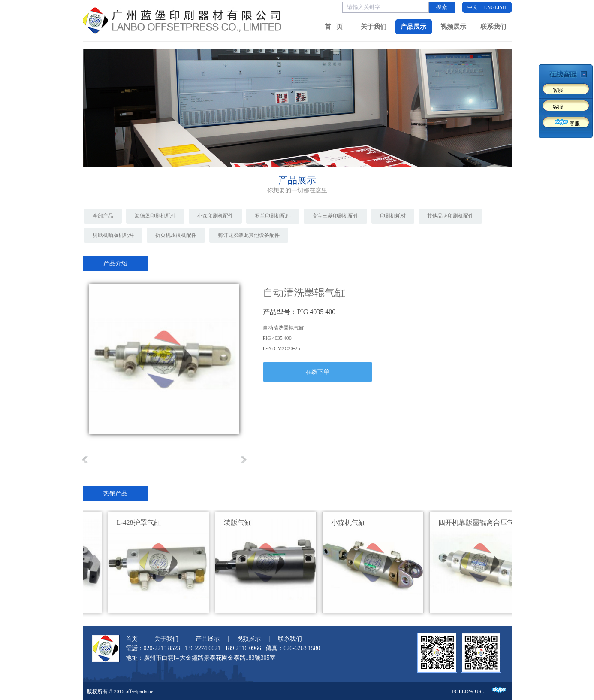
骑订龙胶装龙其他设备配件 (249, 235)
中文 (473, 7)
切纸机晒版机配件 (113, 235)
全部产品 (103, 216)
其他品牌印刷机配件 (450, 216)
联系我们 (493, 27)
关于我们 (374, 27)
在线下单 (317, 372)
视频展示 (453, 27)
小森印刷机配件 (215, 216)
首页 (132, 639)
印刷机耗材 (393, 216)
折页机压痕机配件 (176, 235)
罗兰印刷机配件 (273, 216)
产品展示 (413, 27)
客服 (558, 90)
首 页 (333, 27)
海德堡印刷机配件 (155, 216)
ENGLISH (495, 7)
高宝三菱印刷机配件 (335, 216)
